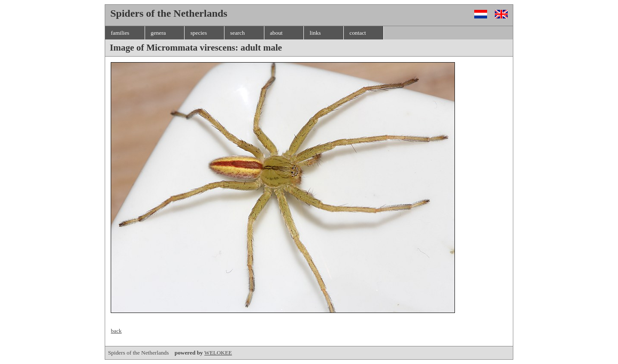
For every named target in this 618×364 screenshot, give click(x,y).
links (315, 33)
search (237, 33)
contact (357, 33)
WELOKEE (218, 353)
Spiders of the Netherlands (156, 353)
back (116, 331)
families (120, 33)
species (199, 33)
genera (158, 33)
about (276, 33)
